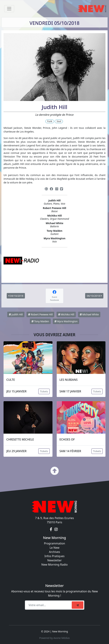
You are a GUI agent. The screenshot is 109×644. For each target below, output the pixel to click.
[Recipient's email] (49, 605)
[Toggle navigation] (9, 9)
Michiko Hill (66, 314)
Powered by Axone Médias (54, 638)
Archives (54, 552)
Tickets (44, 391)
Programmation (54, 543)
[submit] (78, 605)
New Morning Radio (54, 565)
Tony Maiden (40, 321)
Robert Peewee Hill (40, 314)
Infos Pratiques (55, 556)
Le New (54, 548)
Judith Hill (16, 314)
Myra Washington (66, 321)
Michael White (89, 314)
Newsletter (54, 560)
